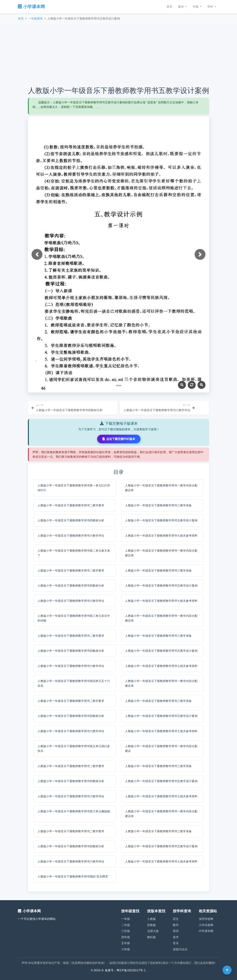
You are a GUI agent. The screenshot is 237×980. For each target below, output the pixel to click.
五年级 (126, 943)
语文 (176, 919)
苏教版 (151, 925)
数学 (176, 925)
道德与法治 (180, 949)
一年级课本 (36, 19)
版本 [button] (181, 7)
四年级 (126, 937)
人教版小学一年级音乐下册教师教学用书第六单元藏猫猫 (74, 811)
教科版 (151, 937)
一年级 (126, 919)
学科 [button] (211, 7)
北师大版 (153, 931)
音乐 (176, 943)
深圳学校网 (206, 919)
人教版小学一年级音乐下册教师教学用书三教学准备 (158, 505)
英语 (176, 931)
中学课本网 (206, 931)
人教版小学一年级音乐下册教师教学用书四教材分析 (71, 520)
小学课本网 (31, 7)
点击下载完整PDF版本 (119, 439)
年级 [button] (196, 7)
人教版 (151, 919)
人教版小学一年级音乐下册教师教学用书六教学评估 (71, 536)
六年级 (126, 949)
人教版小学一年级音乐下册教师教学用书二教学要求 (71, 505)
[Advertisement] (118, 55)
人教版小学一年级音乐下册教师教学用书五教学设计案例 (161, 520)
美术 (176, 937)
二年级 (126, 925)
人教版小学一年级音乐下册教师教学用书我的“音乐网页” (73, 877)
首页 (169, 7)
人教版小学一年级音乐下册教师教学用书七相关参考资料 (161, 536)
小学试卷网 (206, 925)
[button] (37, 254)
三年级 (126, 931)
